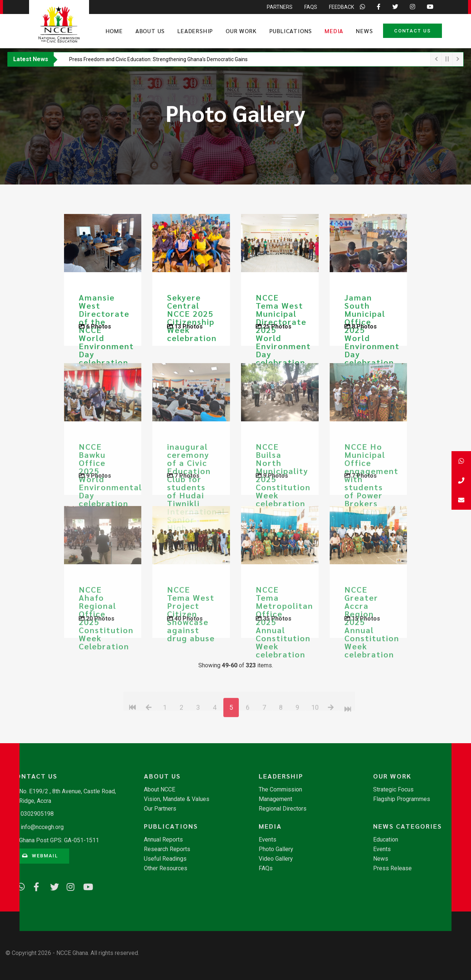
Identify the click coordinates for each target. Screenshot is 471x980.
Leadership (195, 31)
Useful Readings (165, 859)
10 (315, 740)
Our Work (241, 31)
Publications (291, 31)
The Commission (280, 790)
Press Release (392, 868)
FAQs (266, 868)
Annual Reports (163, 840)
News (364, 31)
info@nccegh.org (42, 827)
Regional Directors (283, 809)
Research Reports (167, 849)
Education (386, 840)
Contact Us (412, 31)
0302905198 (37, 814)
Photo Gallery (276, 849)
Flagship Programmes (402, 799)
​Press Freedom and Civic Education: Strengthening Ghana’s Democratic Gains (158, 59)
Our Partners (160, 809)
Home (114, 31)
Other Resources (166, 868)
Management (275, 799)
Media (334, 31)
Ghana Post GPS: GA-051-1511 (59, 840)
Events (268, 840)
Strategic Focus (393, 790)
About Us (150, 31)
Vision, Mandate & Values (177, 799)
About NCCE (160, 790)
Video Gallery (276, 859)
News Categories (408, 826)
